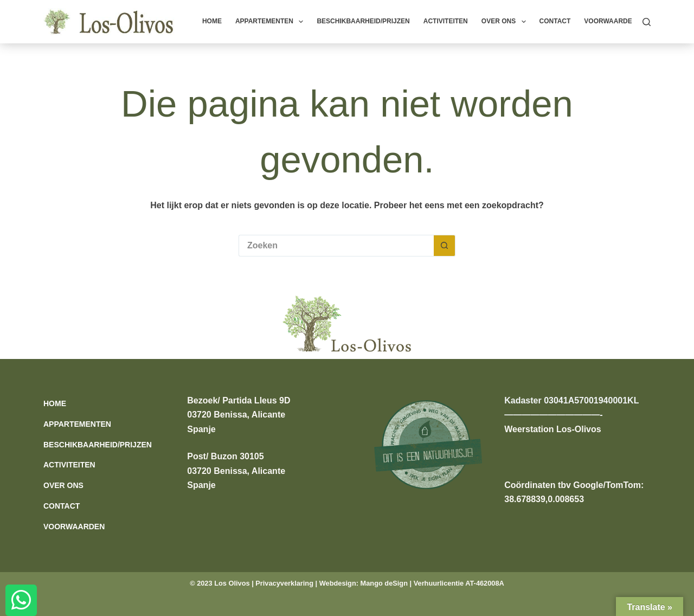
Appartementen (272, 22)
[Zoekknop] (445, 246)
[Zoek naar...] (336, 246)
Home (212, 21)
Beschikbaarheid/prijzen (363, 21)
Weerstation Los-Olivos (552, 429)
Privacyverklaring (284, 583)
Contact (555, 21)
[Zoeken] (647, 22)
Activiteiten (446, 21)
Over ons (506, 22)
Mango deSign (384, 583)
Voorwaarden (610, 21)
